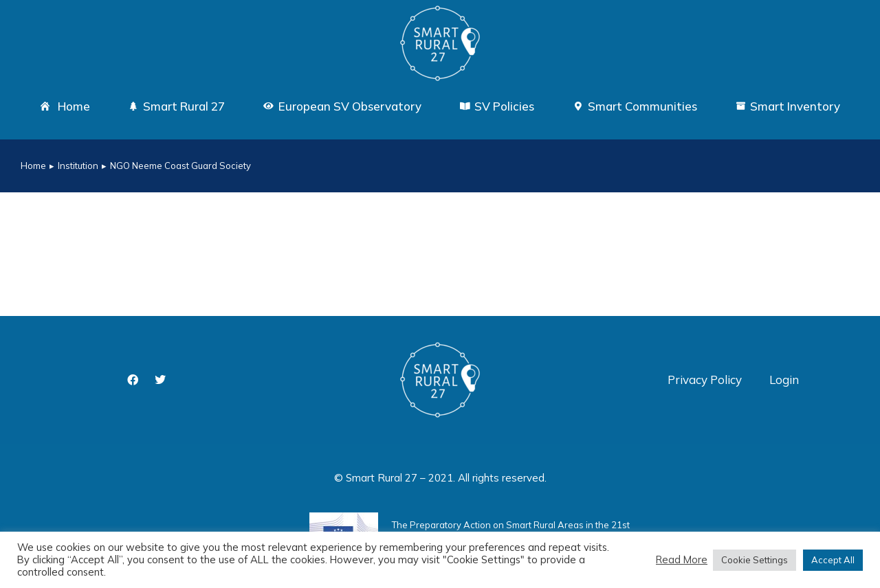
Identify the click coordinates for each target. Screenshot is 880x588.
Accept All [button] (833, 560)
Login (784, 380)
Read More (682, 560)
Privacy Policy (705, 380)
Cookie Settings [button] (755, 560)
